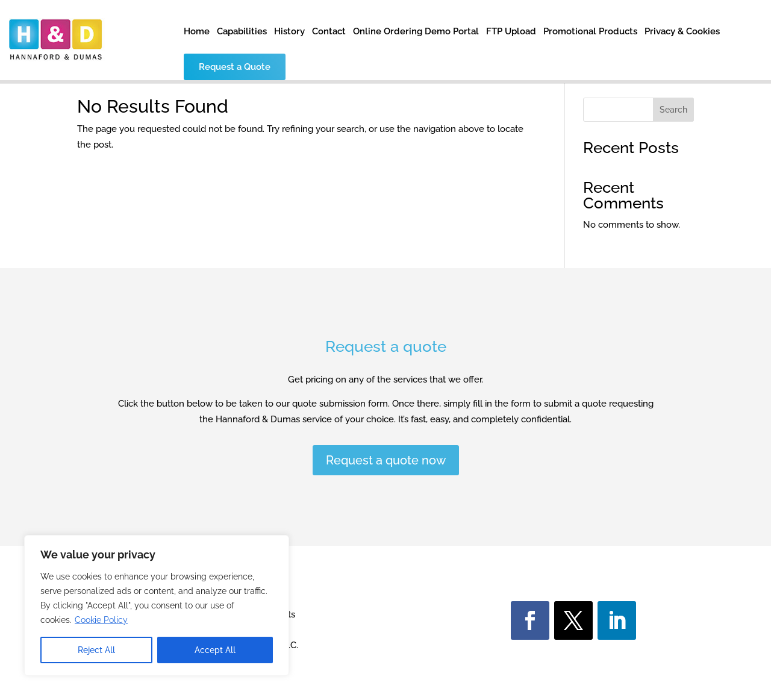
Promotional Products (590, 32)
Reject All (96, 650)
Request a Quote (235, 67)
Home (197, 32)
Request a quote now (386, 460)
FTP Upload (511, 32)
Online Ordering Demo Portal (416, 32)
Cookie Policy (101, 620)
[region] (157, 605)
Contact (329, 32)
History (289, 32)
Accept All (215, 650)
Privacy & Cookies (682, 32)
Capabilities (242, 32)
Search (673, 110)
